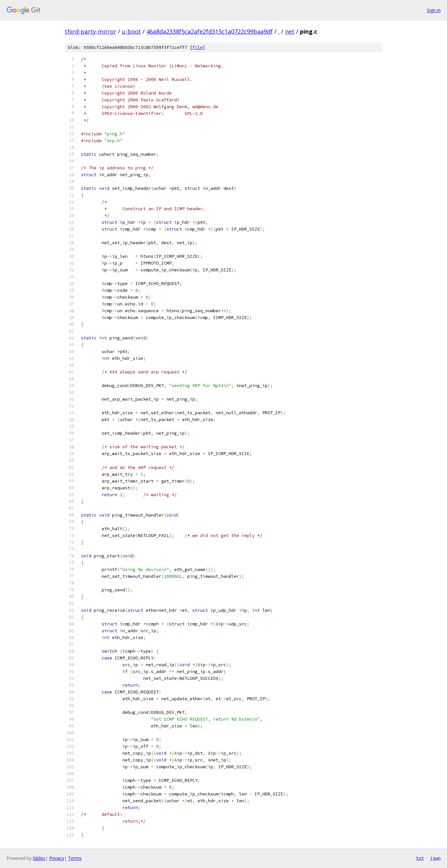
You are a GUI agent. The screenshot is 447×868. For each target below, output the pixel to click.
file (198, 47)
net (290, 31)
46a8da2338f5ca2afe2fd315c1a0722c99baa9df (210, 31)
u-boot (131, 31)
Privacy (57, 858)
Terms (75, 858)
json (435, 858)
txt (420, 858)
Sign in (434, 10)
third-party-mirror (91, 31)
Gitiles (39, 858)
